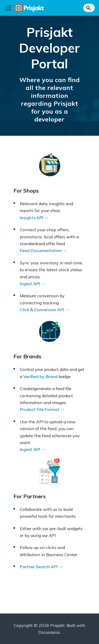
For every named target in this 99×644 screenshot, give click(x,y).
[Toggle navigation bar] (8, 8)
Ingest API (30, 284)
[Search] (89, 8)
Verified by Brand (40, 376)
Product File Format (40, 409)
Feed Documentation (41, 250)
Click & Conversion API (42, 310)
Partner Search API (39, 567)
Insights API (32, 218)
